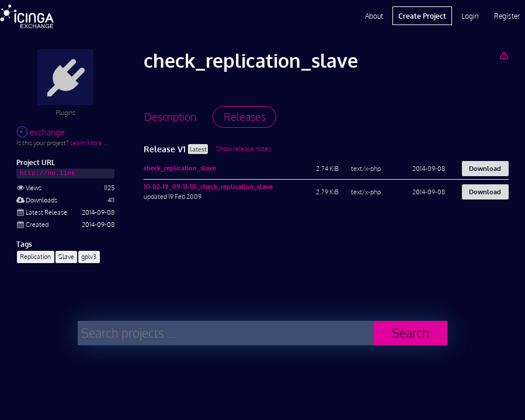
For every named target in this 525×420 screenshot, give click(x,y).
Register (507, 16)
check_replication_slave (180, 168)
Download (485, 168)
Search (411, 333)
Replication (35, 256)
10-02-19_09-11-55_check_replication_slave (208, 186)
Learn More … (89, 143)
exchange (40, 132)
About (374, 16)
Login (470, 16)
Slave (66, 256)
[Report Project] (504, 55)
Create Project (422, 16)
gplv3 (89, 256)
